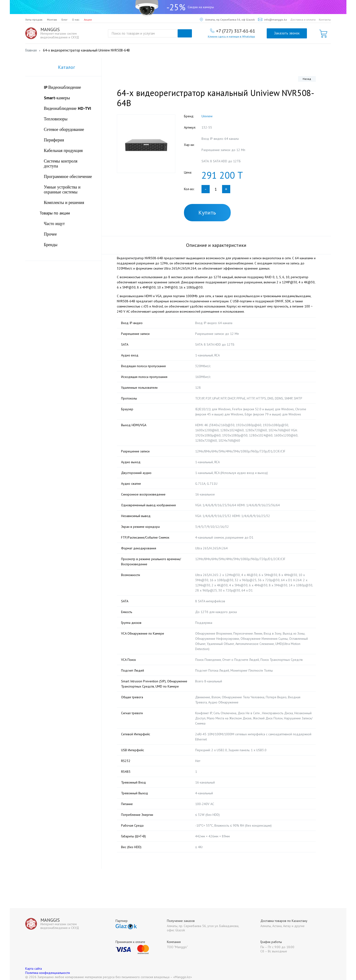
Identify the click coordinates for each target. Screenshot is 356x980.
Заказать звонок (287, 33)
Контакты (325, 20)
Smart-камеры (57, 98)
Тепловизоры (56, 119)
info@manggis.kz (272, 20)
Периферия (54, 140)
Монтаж (52, 20)
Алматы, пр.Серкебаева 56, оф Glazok (227, 20)
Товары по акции (55, 213)
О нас (76, 20)
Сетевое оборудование (64, 129)
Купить (207, 213)
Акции (88, 20)
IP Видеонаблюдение (63, 87)
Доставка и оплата (303, 20)
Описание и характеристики (216, 245)
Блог (65, 20)
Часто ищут (54, 224)
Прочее (50, 234)
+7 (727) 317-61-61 (236, 31)
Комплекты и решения (64, 202)
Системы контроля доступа (61, 163)
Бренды (51, 245)
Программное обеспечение (68, 176)
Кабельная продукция (63, 150)
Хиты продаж (34, 20)
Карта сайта (34, 963)
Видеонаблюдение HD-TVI (68, 108)
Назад (307, 79)
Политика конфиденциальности (48, 968)
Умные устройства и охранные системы (62, 189)
